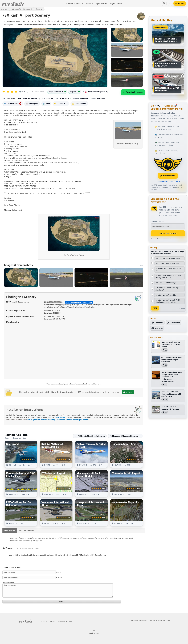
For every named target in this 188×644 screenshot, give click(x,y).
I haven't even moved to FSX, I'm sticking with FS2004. (168, 277)
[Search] (164, 3)
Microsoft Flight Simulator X (22, 9)
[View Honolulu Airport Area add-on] (126, 454)
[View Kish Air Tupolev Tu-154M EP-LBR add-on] (91, 454)
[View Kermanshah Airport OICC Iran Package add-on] (21, 483)
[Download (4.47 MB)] (133, 92)
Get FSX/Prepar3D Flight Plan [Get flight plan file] (79, 302)
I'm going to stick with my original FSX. (168, 270)
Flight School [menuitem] (116, 4)
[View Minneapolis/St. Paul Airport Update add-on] (91, 483)
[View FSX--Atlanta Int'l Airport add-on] (126, 483)
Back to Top (94, 632)
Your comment (9, 582)
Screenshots (13, 104)
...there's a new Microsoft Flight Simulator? (167, 289)
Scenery (39, 9)
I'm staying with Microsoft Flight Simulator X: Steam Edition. (168, 301)
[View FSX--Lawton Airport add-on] (56, 483)
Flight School (60, 417)
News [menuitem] (90, 4)
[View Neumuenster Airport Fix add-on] (126, 513)
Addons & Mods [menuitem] (75, 4)
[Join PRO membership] (168, 168)
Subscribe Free (168, 233)
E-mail (59, 577)
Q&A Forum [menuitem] (102, 4)
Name (59, 572)
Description (32, 104)
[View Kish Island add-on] (21, 454)
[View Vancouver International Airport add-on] (56, 513)
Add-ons (4, 9)
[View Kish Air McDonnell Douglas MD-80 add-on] (56, 454)
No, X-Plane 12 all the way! (165, 283)
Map (46, 104)
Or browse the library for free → (168, 181)
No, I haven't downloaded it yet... (168, 263)
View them (128, 392)
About (53, 622)
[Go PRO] (180, 3)
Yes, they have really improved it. (168, 258)
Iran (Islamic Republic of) (96, 92)
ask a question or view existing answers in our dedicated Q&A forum (58, 420)
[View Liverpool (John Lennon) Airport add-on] (91, 513)
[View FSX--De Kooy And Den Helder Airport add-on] (21, 513)
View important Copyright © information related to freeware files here (73, 384)
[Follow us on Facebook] (157, 323)
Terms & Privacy (65, 622)
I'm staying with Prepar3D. (166, 295)
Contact (44, 622)
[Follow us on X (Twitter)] (173, 323)
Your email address (158, 222)
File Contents (79, 103)
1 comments (61, 104)
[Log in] (170, 3)
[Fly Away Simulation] (13, 4)
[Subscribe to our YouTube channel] (157, 328)
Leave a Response (26, 530)
